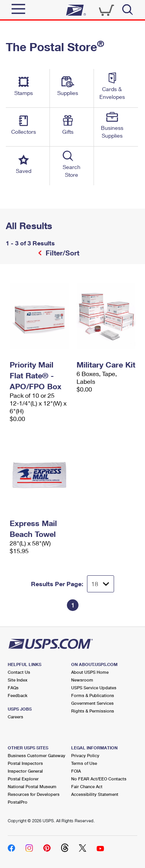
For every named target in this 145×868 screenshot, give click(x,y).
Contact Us (19, 672)
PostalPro (18, 802)
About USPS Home (90, 672)
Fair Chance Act (87, 786)
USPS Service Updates (94, 688)
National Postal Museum (32, 786)
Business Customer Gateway (37, 755)
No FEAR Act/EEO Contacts (99, 779)
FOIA (76, 771)
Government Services (92, 703)
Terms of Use (84, 763)
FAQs (13, 688)
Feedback (18, 695)
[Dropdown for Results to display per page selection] (101, 584)
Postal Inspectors (25, 763)
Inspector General (25, 771)
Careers (15, 717)
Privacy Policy (85, 755)
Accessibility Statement (95, 794)
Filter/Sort (61, 253)
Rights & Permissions (93, 711)
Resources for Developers (34, 794)
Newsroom (82, 680)
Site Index (18, 680)
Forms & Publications (93, 695)
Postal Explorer (23, 779)
